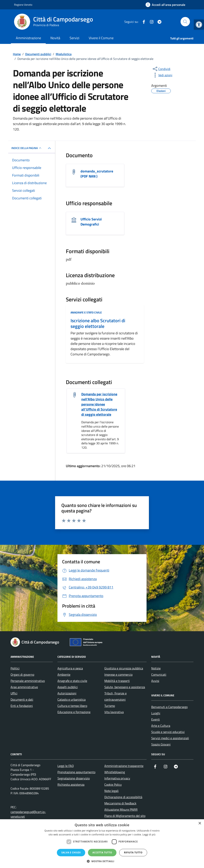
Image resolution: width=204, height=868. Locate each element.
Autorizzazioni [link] (67, 693)
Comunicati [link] (159, 675)
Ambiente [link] (64, 675)
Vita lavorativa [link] (114, 712)
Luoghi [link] (156, 713)
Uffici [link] (14, 693)
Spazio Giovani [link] (161, 744)
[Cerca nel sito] (185, 22)
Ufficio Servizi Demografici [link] (91, 222)
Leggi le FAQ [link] (66, 766)
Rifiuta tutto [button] (133, 852)
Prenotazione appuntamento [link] (76, 772)
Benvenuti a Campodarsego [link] (169, 707)
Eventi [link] (156, 719)
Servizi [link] (74, 38)
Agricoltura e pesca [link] (70, 668)
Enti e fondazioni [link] (22, 706)
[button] (102, 861)
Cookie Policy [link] (113, 785)
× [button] (200, 823)
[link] (199, 25)
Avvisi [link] (155, 681)
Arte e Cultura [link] (161, 726)
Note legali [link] (111, 791)
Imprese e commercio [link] (118, 675)
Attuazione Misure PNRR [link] (121, 809)
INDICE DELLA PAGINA (27, 148)
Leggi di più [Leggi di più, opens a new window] (149, 835)
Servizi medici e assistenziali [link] (170, 738)
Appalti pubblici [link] (68, 687)
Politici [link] (15, 668)
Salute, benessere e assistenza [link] (125, 687)
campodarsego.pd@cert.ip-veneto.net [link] (28, 814)
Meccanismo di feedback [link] (120, 803)
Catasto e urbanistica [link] (72, 699)
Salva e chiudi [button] (71, 852)
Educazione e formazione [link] (74, 712)
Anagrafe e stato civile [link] (86, 312)
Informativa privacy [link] (117, 778)
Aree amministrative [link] (24, 687)
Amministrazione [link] (28, 38)
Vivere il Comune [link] (101, 38)
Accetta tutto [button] (102, 852)
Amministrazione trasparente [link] (124, 766)
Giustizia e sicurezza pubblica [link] (124, 668)
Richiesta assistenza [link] (71, 785)
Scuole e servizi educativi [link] (168, 732)
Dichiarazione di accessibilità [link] (123, 797)
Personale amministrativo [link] (28, 681)
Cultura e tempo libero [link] (72, 706)
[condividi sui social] (161, 69)
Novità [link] (55, 38)
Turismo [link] (110, 706)
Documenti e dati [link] (22, 699)
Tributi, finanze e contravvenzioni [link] (115, 696)
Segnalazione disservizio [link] (74, 778)
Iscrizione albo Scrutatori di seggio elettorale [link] (98, 323)
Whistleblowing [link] (115, 772)
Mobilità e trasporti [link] (117, 681)
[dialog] (102, 844)
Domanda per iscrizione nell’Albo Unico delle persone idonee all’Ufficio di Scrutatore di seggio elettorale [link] (99, 404)
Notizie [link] (156, 668)
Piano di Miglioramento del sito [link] (125, 816)
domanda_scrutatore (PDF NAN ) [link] (97, 174)
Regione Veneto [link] (23, 5)
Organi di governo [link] (22, 675)
